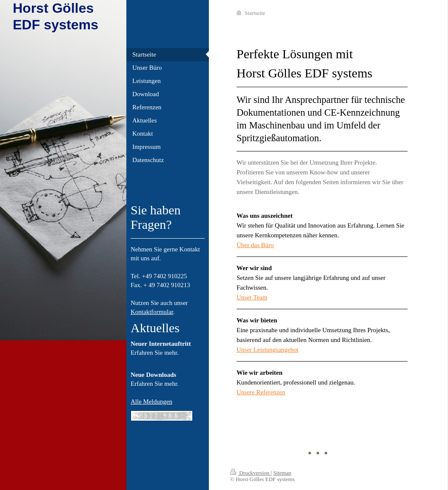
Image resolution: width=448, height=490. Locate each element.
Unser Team (252, 297)
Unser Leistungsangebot (267, 350)
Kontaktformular (152, 312)
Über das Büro (255, 245)
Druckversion (250, 473)
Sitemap (282, 473)
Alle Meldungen (151, 402)
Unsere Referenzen (261, 392)
